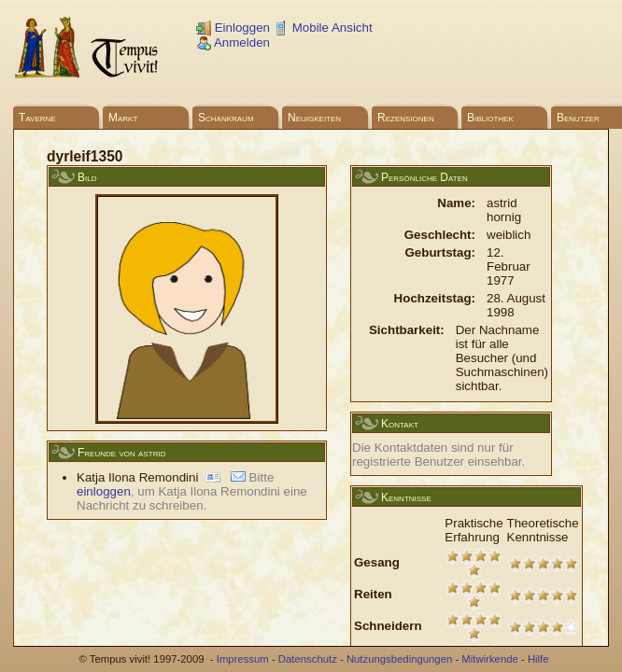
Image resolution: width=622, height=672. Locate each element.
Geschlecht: (440, 235)
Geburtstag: (440, 252)
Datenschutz (308, 659)
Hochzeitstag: (435, 298)
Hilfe (538, 659)
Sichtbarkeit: (407, 330)
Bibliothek (490, 118)
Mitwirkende (489, 659)
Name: (456, 203)
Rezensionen (406, 118)
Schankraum (226, 118)
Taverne (37, 118)
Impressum (243, 659)
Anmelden (233, 42)
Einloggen (233, 28)
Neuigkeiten (314, 118)
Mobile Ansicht (323, 28)
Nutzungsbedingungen (399, 659)
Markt (123, 118)
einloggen (104, 491)
